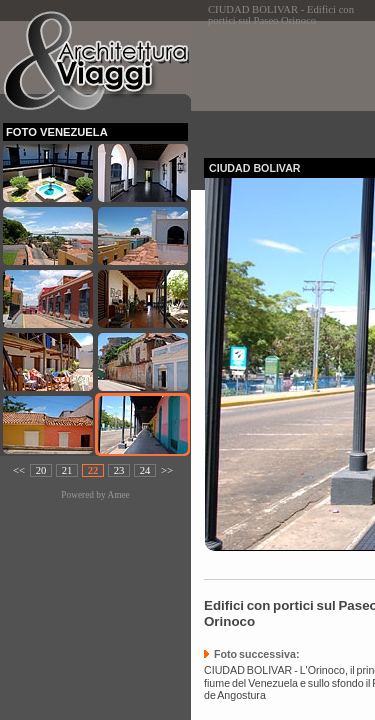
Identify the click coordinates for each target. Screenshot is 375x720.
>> (167, 470)
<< (19, 470)
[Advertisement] (289, 83)
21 (67, 470)
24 (145, 470)
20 (41, 470)
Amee (118, 495)
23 (119, 470)
